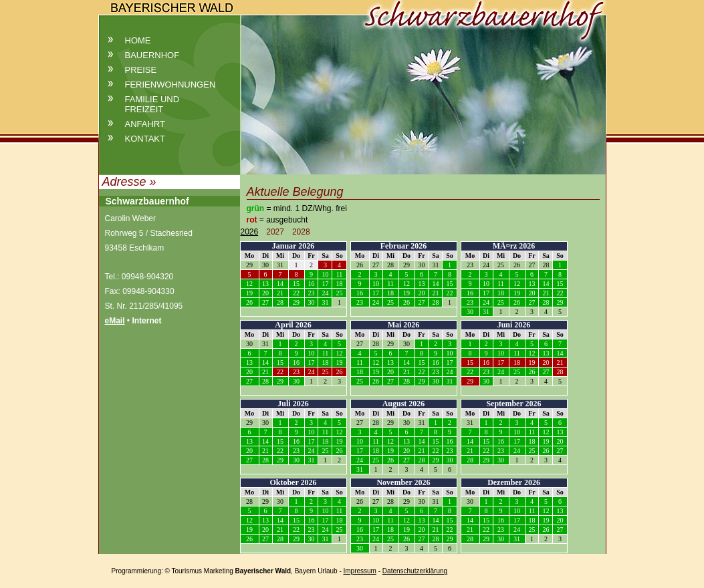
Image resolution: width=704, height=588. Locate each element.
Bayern (306, 571)
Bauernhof (152, 55)
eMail (115, 321)
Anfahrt (145, 124)
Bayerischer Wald (263, 571)
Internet (146, 321)
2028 (301, 232)
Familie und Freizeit (152, 104)
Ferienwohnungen (170, 85)
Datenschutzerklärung (415, 571)
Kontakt (145, 139)
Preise (141, 70)
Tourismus (187, 571)
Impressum (360, 571)
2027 (275, 232)
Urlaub (327, 571)
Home (138, 40)
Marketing (219, 571)
